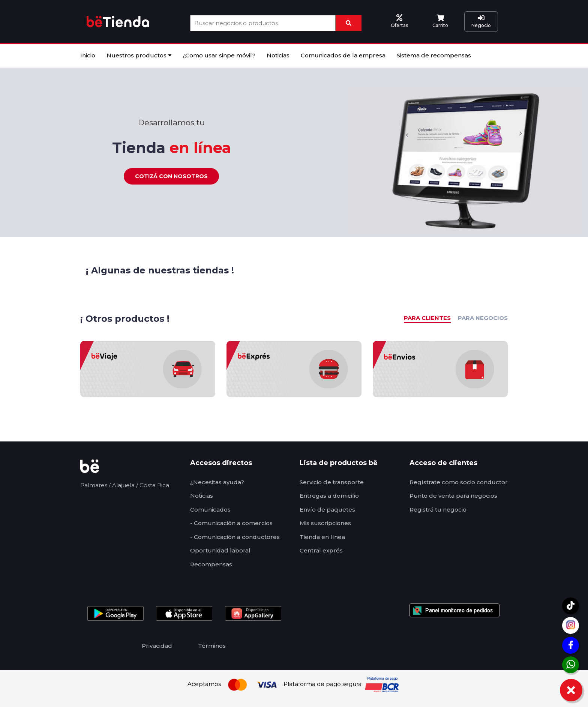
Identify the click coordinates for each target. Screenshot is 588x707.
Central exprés (321, 550)
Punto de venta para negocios (453, 496)
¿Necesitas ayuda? (217, 482)
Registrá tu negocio (438, 510)
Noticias (278, 55)
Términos (212, 646)
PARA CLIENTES (427, 318)
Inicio (88, 55)
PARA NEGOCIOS (483, 318)
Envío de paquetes (327, 510)
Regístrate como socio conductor (459, 482)
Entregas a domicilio (329, 496)
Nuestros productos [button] (139, 55)
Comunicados (210, 510)
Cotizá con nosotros (171, 176)
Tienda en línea (322, 537)
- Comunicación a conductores (235, 537)
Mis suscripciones (325, 523)
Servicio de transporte (332, 482)
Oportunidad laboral (220, 550)
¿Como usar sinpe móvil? (219, 55)
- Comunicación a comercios (231, 523)
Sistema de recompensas (434, 55)
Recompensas (211, 564)
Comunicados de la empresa (343, 55)
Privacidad (157, 646)
